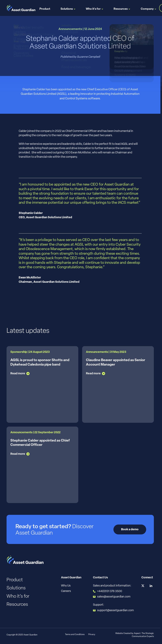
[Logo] (21, 8)
